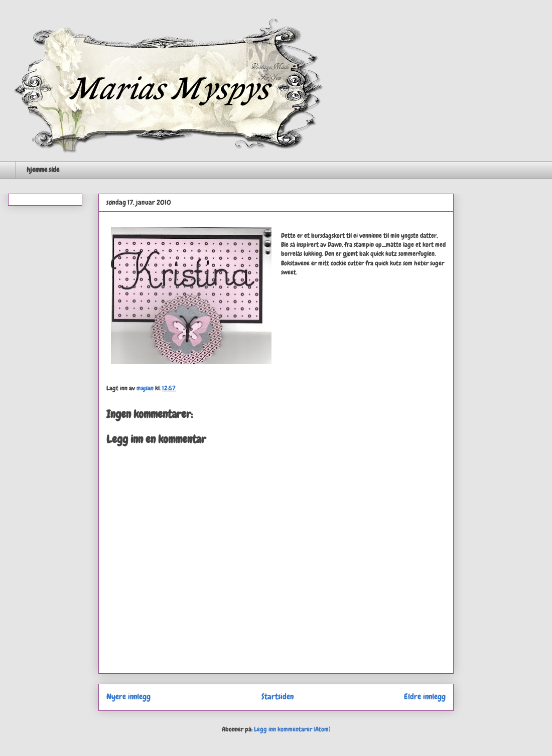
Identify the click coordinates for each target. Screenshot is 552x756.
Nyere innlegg (128, 697)
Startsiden (278, 697)
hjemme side (43, 170)
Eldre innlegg (425, 697)
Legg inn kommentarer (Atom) (292, 729)
